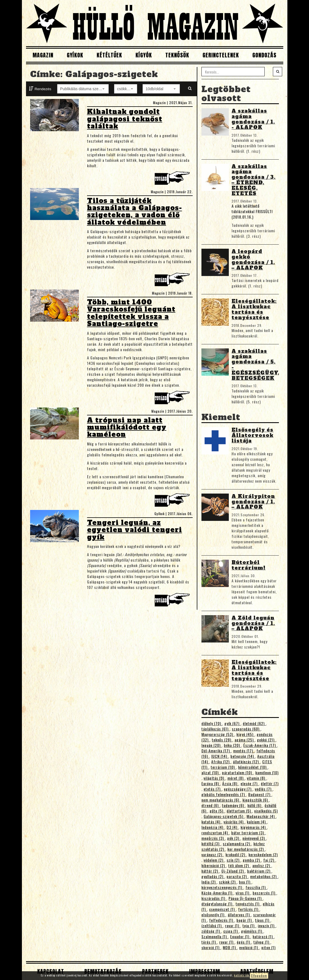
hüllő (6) (255, 805)
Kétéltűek (109, 55)
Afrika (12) (221, 762)
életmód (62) (254, 723)
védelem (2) (214, 860)
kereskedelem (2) (263, 854)
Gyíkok (75, 55)
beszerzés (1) (265, 893)
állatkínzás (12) (246, 762)
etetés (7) (213, 789)
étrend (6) (211, 805)
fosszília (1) (256, 887)
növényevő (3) (254, 838)
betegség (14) (243, 756)
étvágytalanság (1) (217, 904)
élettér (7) (270, 783)
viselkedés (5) (266, 811)
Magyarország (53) (218, 734)
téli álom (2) (239, 865)
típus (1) (263, 920)
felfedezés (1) (222, 920)
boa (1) (245, 882)
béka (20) (233, 745)
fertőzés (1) (249, 909)
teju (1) (249, 925)
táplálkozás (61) (216, 729)
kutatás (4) (211, 822)
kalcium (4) (257, 822)
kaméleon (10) (267, 772)
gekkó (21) (266, 740)
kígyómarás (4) (254, 827)
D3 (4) (233, 827)
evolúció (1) (249, 947)
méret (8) (236, 778)
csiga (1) (231, 931)
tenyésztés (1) (248, 904)
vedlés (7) (264, 789)
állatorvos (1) (239, 915)
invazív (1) (267, 925)
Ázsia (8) (230, 783)
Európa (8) (211, 783)
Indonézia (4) (213, 827)
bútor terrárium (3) (248, 833)
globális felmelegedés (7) (224, 794)
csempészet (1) (223, 909)
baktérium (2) (259, 871)
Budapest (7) (260, 794)
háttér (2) (210, 871)
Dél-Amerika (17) (216, 751)
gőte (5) (217, 811)
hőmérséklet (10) (253, 767)
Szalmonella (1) (215, 936)
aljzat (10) (211, 772)
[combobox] (83, 89)
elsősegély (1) (213, 915)
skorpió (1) (211, 947)
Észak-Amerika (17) (260, 745)
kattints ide (242, 975)
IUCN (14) (220, 756)
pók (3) (234, 838)
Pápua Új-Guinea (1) (246, 898)
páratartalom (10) (238, 772)
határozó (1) (263, 936)
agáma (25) (245, 740)
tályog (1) (262, 942)
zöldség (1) (211, 931)
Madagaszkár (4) (261, 816)
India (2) (209, 882)
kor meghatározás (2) (246, 849)
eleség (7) (250, 783)
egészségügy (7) (238, 789)
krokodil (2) (236, 854)
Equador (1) (240, 936)
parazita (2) (237, 876)
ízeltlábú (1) (212, 925)
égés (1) (244, 942)
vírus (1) (243, 893)
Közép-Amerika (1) (217, 893)
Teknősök (177, 55)
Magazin (43, 55)
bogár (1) (245, 920)
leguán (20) (212, 745)
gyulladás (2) (213, 876)
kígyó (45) (246, 734)
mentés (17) (244, 751)
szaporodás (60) (246, 729)
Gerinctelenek (221, 55)
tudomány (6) (234, 805)
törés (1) (209, 942)
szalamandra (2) (237, 843)
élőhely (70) (212, 723)
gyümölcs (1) (252, 931)
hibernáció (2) (214, 865)
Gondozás (264, 55)
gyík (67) (233, 723)
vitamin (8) (257, 778)
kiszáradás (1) (214, 898)
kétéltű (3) (211, 843)
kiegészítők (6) (256, 800)
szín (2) (234, 860)
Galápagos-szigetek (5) (224, 816)
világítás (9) (214, 778)
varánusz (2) (212, 854)
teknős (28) (222, 740)
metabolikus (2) (264, 876)
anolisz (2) (262, 865)
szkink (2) (228, 882)
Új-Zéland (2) (233, 871)
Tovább (174, 180)
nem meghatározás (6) (221, 800)
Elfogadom (259, 975)
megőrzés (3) (213, 838)
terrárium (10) (223, 767)
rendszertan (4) (215, 833)
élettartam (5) (239, 811)
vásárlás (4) (234, 822)
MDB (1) (230, 947)
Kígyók (144, 55)
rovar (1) (233, 925)
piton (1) (268, 947)
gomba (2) (252, 860)
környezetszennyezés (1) (222, 887)
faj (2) (269, 860)
